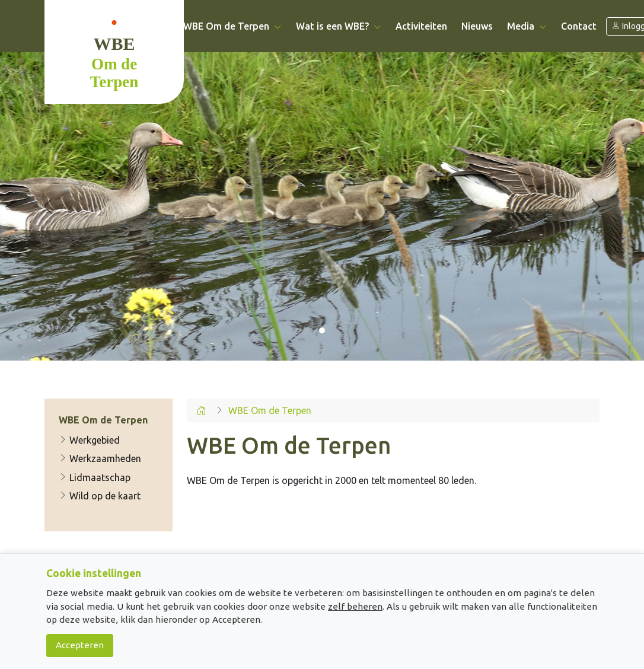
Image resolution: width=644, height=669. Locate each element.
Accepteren (80, 645)
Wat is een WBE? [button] (339, 26)
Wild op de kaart (100, 496)
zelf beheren (355, 606)
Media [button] (527, 26)
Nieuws (477, 26)
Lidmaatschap (95, 477)
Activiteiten (421, 26)
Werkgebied (89, 440)
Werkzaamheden (100, 458)
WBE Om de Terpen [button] (232, 26)
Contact (579, 26)
